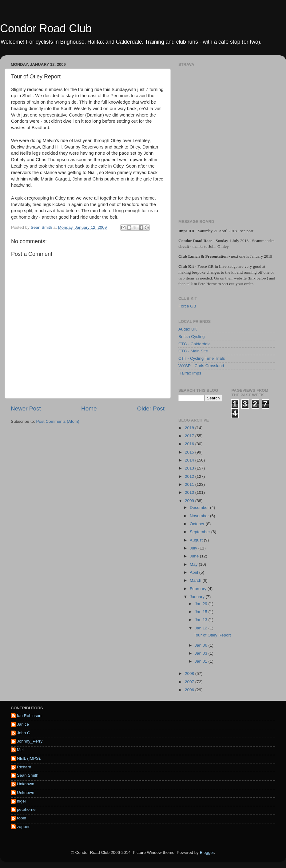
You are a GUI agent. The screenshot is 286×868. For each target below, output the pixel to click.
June (195, 556)
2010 (190, 492)
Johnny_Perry (30, 741)
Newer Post (26, 408)
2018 (190, 428)
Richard (24, 767)
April (195, 572)
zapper (23, 827)
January (198, 597)
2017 (190, 436)
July (194, 548)
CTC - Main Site (193, 351)
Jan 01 (201, 661)
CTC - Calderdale (195, 344)
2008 (190, 674)
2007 (190, 682)
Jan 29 (201, 604)
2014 (190, 460)
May (194, 564)
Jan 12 (201, 628)
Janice (23, 724)
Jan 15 (201, 612)
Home (89, 408)
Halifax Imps (190, 373)
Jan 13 (201, 620)
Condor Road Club (46, 28)
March (196, 580)
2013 (190, 468)
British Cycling (192, 337)
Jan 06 (201, 645)
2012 (190, 476)
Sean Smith (28, 775)
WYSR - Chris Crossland (201, 366)
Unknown (26, 784)
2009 (190, 501)
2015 (190, 452)
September (201, 532)
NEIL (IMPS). (29, 758)
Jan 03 (201, 653)
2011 (190, 484)
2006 (190, 690)
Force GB (187, 306)
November (200, 516)
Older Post (151, 408)
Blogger (207, 852)
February (199, 589)
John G (24, 733)
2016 (190, 444)
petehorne (26, 809)
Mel (20, 750)
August (197, 540)
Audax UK (188, 329)
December (200, 507)
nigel (21, 801)
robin (22, 818)
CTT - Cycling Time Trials (202, 358)
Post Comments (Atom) (58, 421)
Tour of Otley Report (212, 635)
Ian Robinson (29, 716)
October (198, 524)
